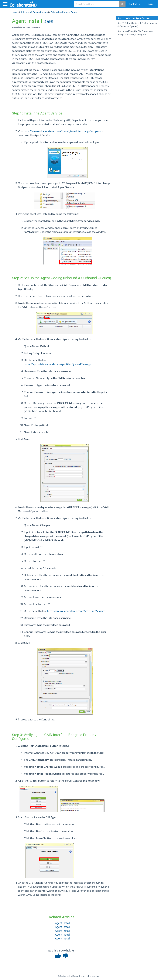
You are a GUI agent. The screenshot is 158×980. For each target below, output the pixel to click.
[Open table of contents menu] (6, 4)
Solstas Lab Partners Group (64, 12)
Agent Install (62, 923)
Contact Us (135, 4)
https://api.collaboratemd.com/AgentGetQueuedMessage (57, 364)
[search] (96, 4)
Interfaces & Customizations (34, 12)
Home (15, 12)
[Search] (122, 4)
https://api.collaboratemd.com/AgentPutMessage (76, 611)
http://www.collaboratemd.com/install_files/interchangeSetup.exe (62, 131)
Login (150, 4)
